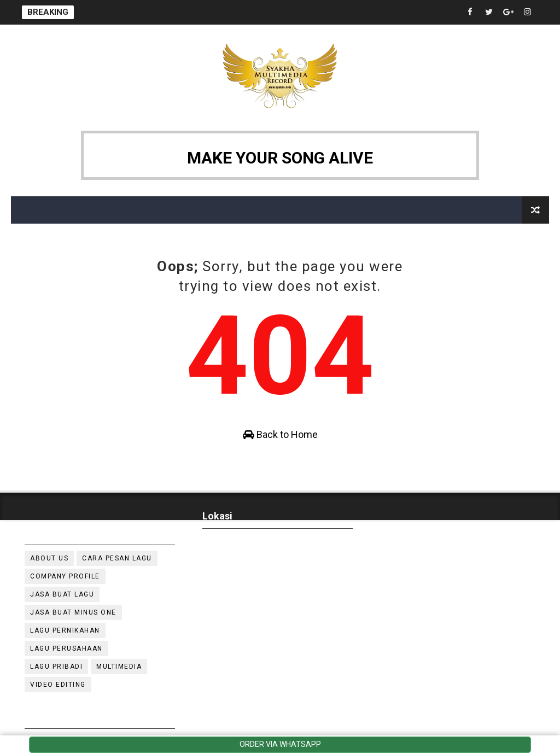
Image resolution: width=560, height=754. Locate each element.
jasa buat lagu (62, 594)
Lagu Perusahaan (66, 648)
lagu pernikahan (65, 630)
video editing (58, 685)
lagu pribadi (56, 667)
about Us (49, 558)
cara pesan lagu (117, 558)
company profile (65, 576)
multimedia (119, 667)
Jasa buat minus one (73, 612)
